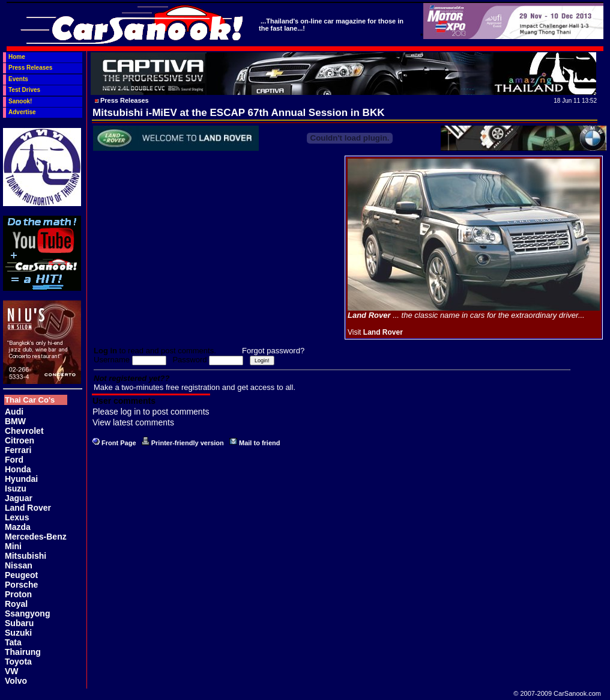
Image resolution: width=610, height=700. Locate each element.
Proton (18, 594)
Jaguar (19, 498)
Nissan (19, 565)
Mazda (18, 527)
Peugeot (21, 575)
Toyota (18, 662)
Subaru (19, 623)
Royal (16, 604)
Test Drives (24, 90)
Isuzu (16, 488)
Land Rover (28, 508)
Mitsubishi (26, 556)
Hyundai (21, 479)
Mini (13, 546)
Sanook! (20, 101)
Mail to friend (259, 443)
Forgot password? (273, 351)
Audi (14, 412)
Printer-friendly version (188, 443)
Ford (14, 460)
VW (12, 671)
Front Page (119, 443)
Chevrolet (24, 431)
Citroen (20, 440)
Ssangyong (27, 613)
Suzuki (18, 633)
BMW (15, 421)
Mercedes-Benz (36, 537)
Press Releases (30, 68)
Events (18, 79)
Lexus (17, 517)
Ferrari (18, 450)
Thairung (23, 652)
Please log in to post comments (151, 412)
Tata (13, 642)
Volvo (16, 681)
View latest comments (133, 422)
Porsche (21, 585)
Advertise (22, 112)
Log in (105, 351)
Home (17, 57)
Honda (18, 469)
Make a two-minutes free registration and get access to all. (195, 387)
